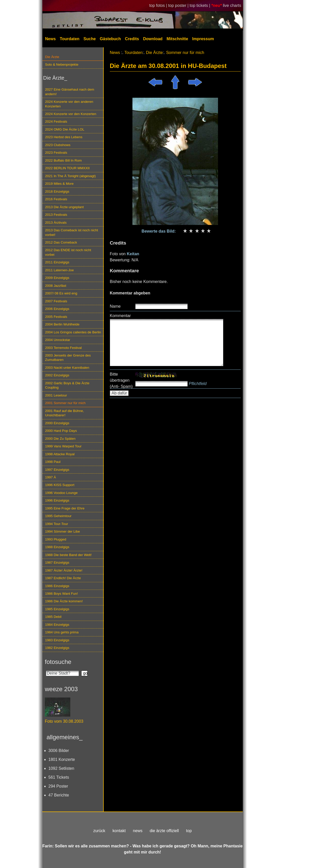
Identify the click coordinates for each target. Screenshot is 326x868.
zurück (99, 831)
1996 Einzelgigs (57, 500)
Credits (132, 39)
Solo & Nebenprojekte (62, 65)
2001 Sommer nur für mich (65, 403)
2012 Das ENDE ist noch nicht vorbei (68, 252)
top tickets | (201, 5)
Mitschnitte (177, 39)
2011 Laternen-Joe (59, 270)
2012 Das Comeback (61, 242)
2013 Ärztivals (56, 223)
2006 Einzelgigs (57, 309)
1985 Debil (53, 617)
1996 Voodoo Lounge (61, 493)
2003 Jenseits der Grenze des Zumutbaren (68, 358)
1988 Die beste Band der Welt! (68, 555)
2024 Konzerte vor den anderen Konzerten (69, 104)
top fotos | (159, 5)
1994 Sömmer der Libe (63, 531)
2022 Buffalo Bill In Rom (63, 160)
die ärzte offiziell (164, 831)
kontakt (119, 831)
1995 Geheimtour (58, 516)
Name (115, 306)
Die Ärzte (52, 57)
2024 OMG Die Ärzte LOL (65, 129)
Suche (90, 39)
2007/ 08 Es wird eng (61, 293)
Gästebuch (110, 39)
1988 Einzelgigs (57, 547)
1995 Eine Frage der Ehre (65, 508)
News (50, 39)
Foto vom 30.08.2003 (64, 721)
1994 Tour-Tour (57, 524)
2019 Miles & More (59, 184)
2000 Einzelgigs (57, 423)
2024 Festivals (56, 122)
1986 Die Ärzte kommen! (64, 601)
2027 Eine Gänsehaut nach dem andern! (70, 92)
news (138, 831)
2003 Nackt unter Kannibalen (67, 368)
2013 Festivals (56, 215)
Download (153, 39)
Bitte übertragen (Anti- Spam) (121, 380)
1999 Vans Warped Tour (63, 446)
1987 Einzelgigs (57, 563)
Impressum (203, 39)
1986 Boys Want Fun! (62, 594)
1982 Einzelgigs (57, 648)
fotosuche (58, 662)
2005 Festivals (56, 317)
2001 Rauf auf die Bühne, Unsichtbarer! (64, 413)
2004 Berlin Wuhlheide (62, 324)
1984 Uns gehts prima (62, 632)
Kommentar (120, 316)
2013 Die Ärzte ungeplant (64, 207)
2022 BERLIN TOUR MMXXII (67, 168)
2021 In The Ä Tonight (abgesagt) (70, 176)
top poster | (179, 5)
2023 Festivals (56, 153)
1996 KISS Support (60, 485)
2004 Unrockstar (58, 340)
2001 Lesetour (56, 395)
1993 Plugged (56, 539)
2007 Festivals (56, 301)
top (189, 831)
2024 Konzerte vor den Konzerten (71, 114)
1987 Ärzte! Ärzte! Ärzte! (64, 570)
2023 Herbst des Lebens (64, 137)
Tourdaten (70, 39)
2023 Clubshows (58, 145)
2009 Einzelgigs (57, 278)
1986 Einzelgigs (57, 586)
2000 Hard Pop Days (61, 431)
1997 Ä (51, 477)
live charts (232, 5)
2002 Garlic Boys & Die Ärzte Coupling (67, 385)
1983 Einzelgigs (57, 640)
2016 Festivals (56, 199)
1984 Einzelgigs (57, 625)
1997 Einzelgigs (57, 470)
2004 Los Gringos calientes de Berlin (73, 332)
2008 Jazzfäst (56, 286)
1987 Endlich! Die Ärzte (63, 578)
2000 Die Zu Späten (60, 439)
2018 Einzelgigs (57, 191)
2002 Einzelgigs (57, 375)
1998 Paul (53, 462)
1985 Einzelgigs (57, 609)
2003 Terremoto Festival (63, 348)
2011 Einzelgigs (57, 262)
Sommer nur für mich (185, 53)
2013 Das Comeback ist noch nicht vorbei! (72, 232)
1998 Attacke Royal (60, 454)
